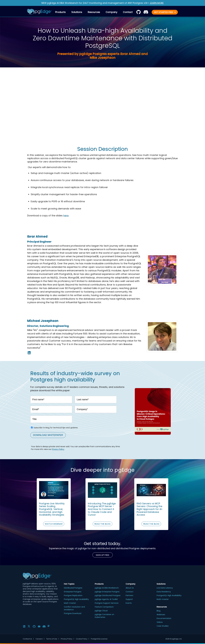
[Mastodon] (49, 626)
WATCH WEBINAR (54, 524)
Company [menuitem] (111, 12)
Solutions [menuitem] (77, 12)
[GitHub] (34, 626)
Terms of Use (53, 639)
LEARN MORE (157, 3)
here (66, 216)
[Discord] (44, 626)
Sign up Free (103, 555)
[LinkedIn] (24, 626)
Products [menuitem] (60, 12)
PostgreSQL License (99, 639)
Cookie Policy (82, 639)
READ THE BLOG (102, 524)
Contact (128, 12)
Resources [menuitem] (94, 12)
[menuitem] (128, 12)
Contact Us (28, 639)
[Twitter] (29, 626)
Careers (40, 639)
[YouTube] (39, 626)
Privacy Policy (58, 449)
